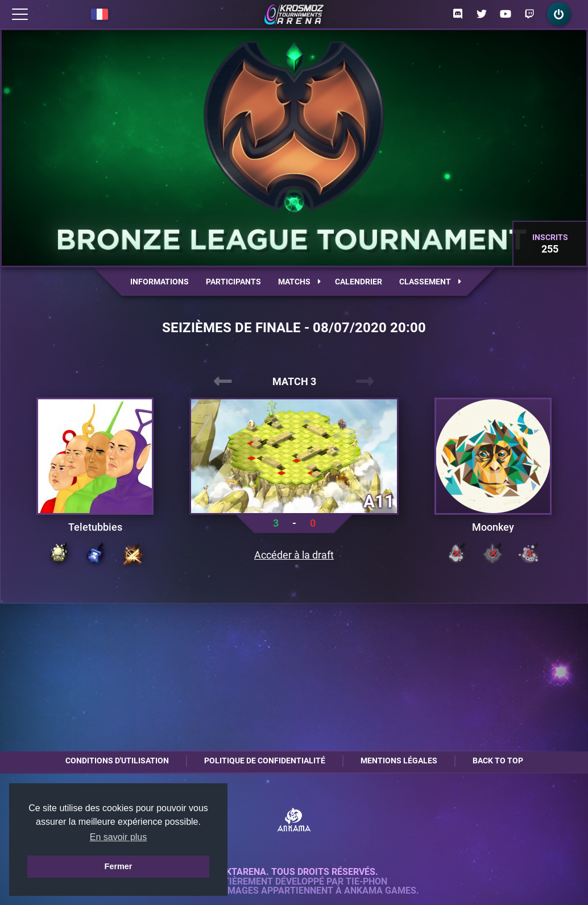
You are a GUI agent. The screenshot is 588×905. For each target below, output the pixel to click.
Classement (430, 282)
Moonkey (493, 527)
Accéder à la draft (294, 555)
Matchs (299, 282)
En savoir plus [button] (119, 837)
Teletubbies (95, 527)
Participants (233, 282)
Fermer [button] (119, 866)
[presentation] (223, 382)
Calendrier (359, 282)
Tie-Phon (367, 882)
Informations (160, 282)
